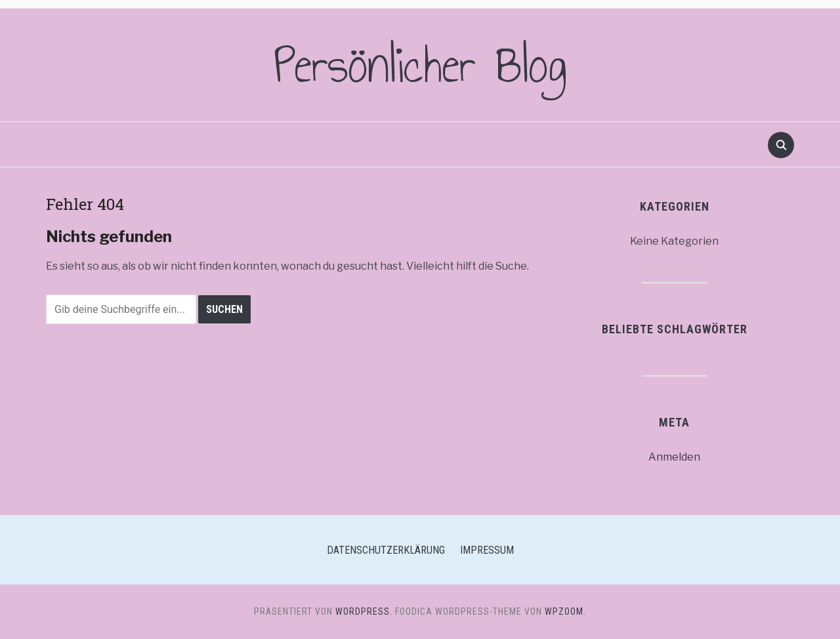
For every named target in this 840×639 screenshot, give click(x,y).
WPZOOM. (565, 611)
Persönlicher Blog (420, 65)
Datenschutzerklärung (386, 550)
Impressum (487, 550)
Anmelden (674, 457)
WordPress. (364, 611)
